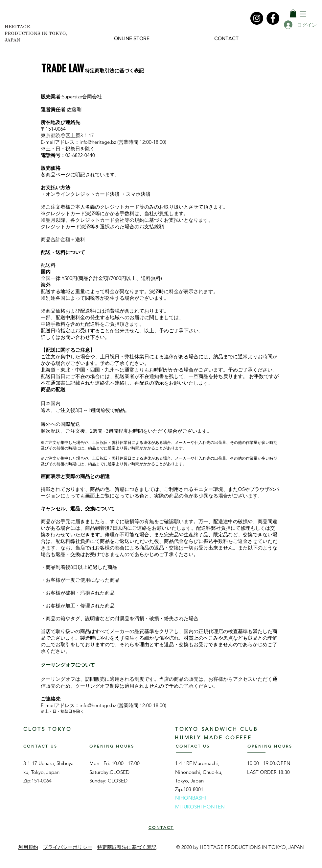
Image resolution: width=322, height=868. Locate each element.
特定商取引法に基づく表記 (127, 847)
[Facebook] (273, 18)
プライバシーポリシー (68, 847)
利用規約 (28, 847)
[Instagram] (257, 18)
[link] (293, 13)
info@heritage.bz (98, 142)
